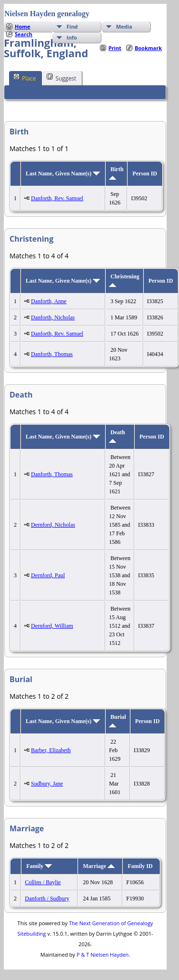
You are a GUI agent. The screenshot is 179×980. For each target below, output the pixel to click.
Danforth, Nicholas (53, 317)
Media (124, 26)
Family (39, 866)
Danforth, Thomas (52, 354)
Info (72, 37)
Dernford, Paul (48, 575)
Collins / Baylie (43, 882)
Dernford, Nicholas (53, 525)
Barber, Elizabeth (51, 750)
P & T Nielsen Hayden (103, 954)
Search (24, 34)
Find (72, 26)
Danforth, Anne (49, 301)
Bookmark (148, 48)
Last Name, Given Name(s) (63, 174)
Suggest (61, 78)
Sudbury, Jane (47, 784)
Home (23, 26)
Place (25, 78)
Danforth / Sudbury (47, 898)
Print (115, 48)
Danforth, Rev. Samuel (57, 198)
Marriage (99, 866)
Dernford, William (52, 626)
